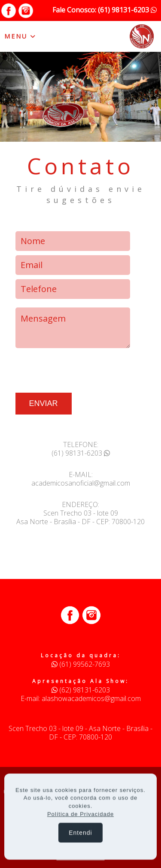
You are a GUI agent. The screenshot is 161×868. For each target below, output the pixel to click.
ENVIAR (44, 403)
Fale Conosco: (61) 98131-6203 (105, 10)
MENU (20, 36)
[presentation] (81, 369)
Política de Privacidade (80, 815)
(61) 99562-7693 (81, 664)
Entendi (80, 834)
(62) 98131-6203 (81, 690)
